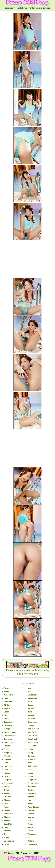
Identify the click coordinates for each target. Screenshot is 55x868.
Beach (30, 705)
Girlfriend (32, 756)
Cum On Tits (33, 736)
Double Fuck (33, 742)
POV (6, 804)
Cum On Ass (33, 732)
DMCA (37, 853)
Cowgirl (7, 729)
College (31, 725)
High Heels (32, 766)
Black (30, 712)
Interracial (8, 770)
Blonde (7, 715)
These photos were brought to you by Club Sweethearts (28, 672)
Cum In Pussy (10, 732)
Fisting (30, 753)
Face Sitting (33, 746)
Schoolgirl (8, 814)
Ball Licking (32, 698)
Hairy (6, 763)
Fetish (30, 749)
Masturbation (10, 783)
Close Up (8, 725)
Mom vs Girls (33, 783)
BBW (30, 702)
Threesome (32, 834)
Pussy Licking (34, 807)
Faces (7, 749)
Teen (6, 834)
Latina (30, 773)
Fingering (8, 753)
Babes (7, 698)
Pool (29, 800)
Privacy (24, 853)
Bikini (7, 712)
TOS (17, 853)
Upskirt (7, 844)
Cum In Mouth (33, 729)
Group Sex (32, 759)
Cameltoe (8, 722)
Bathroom (8, 702)
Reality (7, 810)
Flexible (7, 756)
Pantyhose (32, 793)
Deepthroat (32, 739)
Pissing (7, 800)
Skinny (7, 821)
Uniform (31, 841)
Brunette (31, 719)
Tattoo (30, 831)
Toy (29, 838)
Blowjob (31, 715)
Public (30, 804)
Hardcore (8, 766)
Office (7, 790)
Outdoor (31, 790)
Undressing (9, 841)
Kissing (7, 773)
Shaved (31, 814)
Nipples (7, 787)
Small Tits (8, 824)
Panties (7, 793)
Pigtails (31, 797)
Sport (6, 827)
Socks (30, 824)
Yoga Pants (32, 844)
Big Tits (31, 708)
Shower (31, 817)
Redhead (31, 810)
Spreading (32, 827)
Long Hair (32, 780)
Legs (6, 776)
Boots (7, 719)
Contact (11, 853)
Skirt (30, 821)
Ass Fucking (9, 695)
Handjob (31, 763)
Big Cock (8, 708)
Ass (29, 692)
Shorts (7, 817)
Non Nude (32, 787)
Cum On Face (10, 736)
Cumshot (8, 739)
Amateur (8, 688)
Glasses (7, 759)
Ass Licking (32, 695)
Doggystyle (9, 742)
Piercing (8, 797)
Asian (7, 692)
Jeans (30, 770)
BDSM (7, 705)
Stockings (8, 831)
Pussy (7, 807)
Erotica (7, 746)
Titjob (6, 838)
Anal (29, 688)
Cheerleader (33, 722)
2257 (31, 853)
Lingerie (8, 780)
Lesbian (31, 776)
